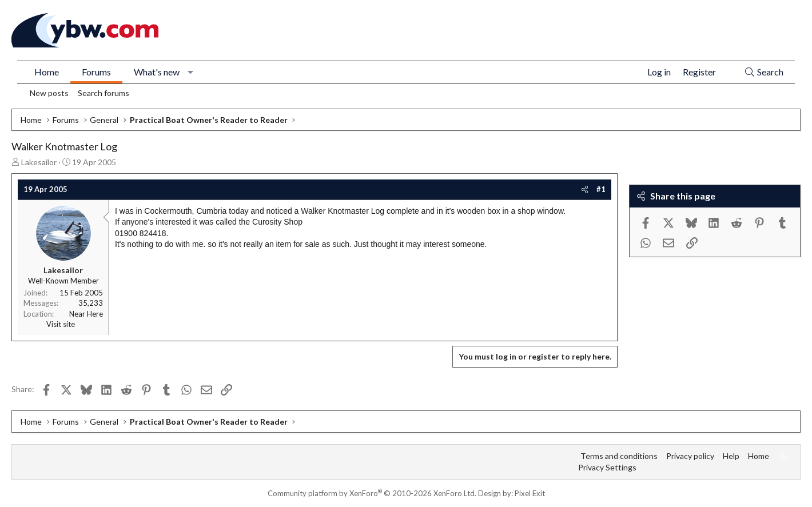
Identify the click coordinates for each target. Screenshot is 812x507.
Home (47, 72)
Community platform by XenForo (372, 493)
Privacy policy (690, 456)
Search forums (104, 93)
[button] (191, 72)
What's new (157, 72)
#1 (601, 189)
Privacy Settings (607, 467)
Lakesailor (39, 162)
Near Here (86, 314)
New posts (49, 93)
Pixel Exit (530, 493)
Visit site (61, 324)
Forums (96, 72)
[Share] (585, 189)
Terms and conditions (619, 456)
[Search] (764, 72)
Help (731, 456)
